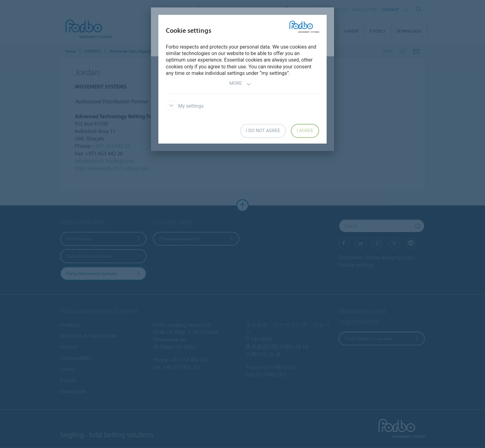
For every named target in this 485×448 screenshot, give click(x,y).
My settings (185, 106)
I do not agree (263, 131)
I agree (305, 131)
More (240, 84)
